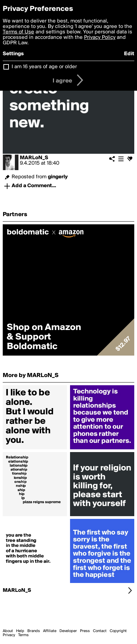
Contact (100, 631)
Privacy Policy (100, 38)
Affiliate (50, 631)
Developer (68, 631)
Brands (34, 631)
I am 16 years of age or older (44, 67)
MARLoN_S (34, 158)
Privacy (9, 635)
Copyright (118, 631)
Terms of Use (18, 32)
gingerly (58, 177)
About (8, 631)
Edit (129, 54)
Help (20, 631)
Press (85, 631)
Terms (23, 635)
